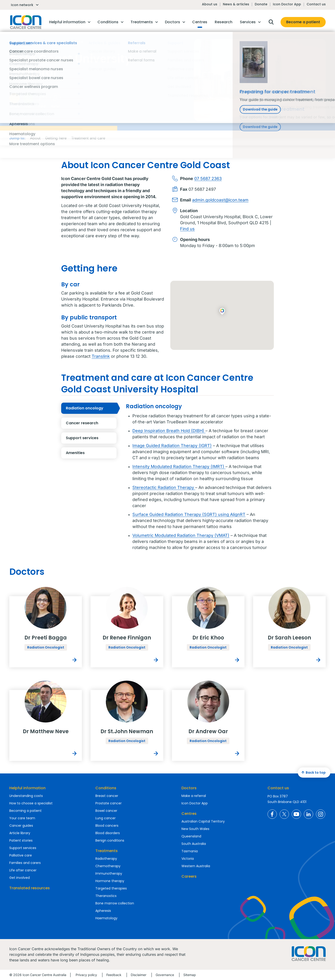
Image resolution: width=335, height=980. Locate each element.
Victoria (188, 859)
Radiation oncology (91, 408)
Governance (165, 975)
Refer (56, 101)
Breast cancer (107, 796)
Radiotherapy (106, 859)
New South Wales (195, 829)
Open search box (271, 22)
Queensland (191, 836)
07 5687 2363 (208, 179)
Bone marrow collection (115, 903)
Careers (189, 876)
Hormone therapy (110, 881)
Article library (20, 833)
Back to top (313, 773)
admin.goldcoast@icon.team (220, 200)
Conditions (106, 788)
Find (42, 101)
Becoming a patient (25, 811)
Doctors (189, 788)
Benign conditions (110, 840)
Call (28, 101)
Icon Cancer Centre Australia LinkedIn (308, 814)
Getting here (56, 138)
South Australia (194, 844)
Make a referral (194, 796)
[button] (222, 312)
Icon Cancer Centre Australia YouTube (296, 814)
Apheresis (103, 911)
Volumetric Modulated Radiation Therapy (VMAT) (181, 535)
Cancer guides (21, 826)
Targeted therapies (111, 888)
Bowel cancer (106, 811)
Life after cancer (23, 870)
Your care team (22, 818)
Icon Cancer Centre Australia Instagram (321, 814)
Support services (91, 438)
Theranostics (106, 896)
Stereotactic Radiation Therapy (164, 487)
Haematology (106, 918)
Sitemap (190, 975)
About (35, 138)
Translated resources (30, 888)
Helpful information (27, 788)
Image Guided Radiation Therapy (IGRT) (172, 446)
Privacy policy (86, 975)
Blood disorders (108, 833)
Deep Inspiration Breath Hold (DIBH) (169, 431)
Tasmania (190, 851)
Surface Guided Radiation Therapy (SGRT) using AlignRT (189, 514)
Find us (187, 229)
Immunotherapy (109, 873)
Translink (101, 356)
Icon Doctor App (287, 4)
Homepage (25, 22)
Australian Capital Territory (203, 821)
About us (210, 4)
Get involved (20, 878)
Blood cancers (107, 826)
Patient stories (21, 840)
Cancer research (91, 423)
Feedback (114, 975)
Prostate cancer (109, 803)
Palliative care (21, 855)
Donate (261, 4)
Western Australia (196, 866)
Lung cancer (106, 818)
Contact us (316, 4)
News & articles (236, 4)
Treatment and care (88, 138)
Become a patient (303, 22)
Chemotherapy (108, 866)
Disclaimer (139, 975)
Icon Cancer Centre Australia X (284, 814)
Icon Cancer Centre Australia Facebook (272, 814)
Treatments (107, 851)
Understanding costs (26, 796)
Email (14, 101)
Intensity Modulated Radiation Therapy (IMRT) (179, 467)
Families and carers (25, 863)
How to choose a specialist (31, 803)
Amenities (91, 453)
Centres (189, 814)
